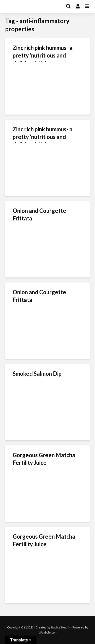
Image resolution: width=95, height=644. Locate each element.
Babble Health (61, 627)
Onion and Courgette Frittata (39, 214)
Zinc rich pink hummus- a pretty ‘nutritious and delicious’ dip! (43, 55)
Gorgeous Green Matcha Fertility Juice (44, 459)
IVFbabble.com (48, 632)
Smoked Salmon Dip (37, 374)
